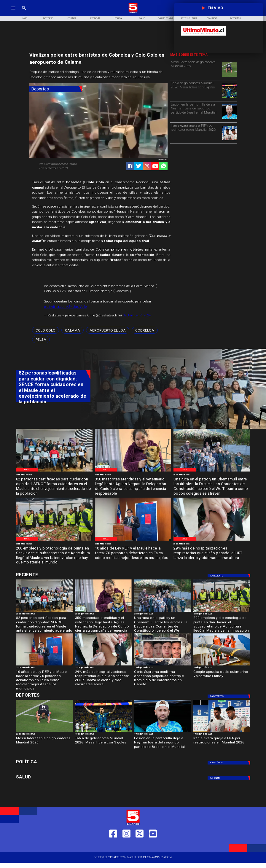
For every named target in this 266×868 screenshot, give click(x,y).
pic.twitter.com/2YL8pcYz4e (65, 307)
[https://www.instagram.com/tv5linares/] (147, 166)
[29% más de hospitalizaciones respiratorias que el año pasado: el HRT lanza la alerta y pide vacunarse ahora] (212, 553)
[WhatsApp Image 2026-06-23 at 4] (133, 540)
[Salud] (142, 19)
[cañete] (162, 665)
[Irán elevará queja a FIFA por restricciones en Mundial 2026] (195, 133)
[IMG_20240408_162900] (212, 540)
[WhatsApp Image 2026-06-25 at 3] (54, 471)
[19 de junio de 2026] (103, 734)
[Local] (27, 469)
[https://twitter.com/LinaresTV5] (140, 846)
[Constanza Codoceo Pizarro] (67, 164)
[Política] (72, 19)
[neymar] (229, 119)
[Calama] (73, 330)
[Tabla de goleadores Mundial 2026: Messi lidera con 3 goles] (195, 90)
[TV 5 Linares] (24, 12)
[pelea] (41, 339)
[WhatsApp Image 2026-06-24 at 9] (212, 471)
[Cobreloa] (145, 330)
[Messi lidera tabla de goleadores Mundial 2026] (195, 69)
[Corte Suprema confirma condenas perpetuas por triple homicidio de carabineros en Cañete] (162, 677)
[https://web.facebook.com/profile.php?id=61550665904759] (113, 846)
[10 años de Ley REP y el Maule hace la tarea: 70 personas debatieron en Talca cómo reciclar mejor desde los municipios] (133, 553)
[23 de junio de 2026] (162, 668)
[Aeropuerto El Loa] (108, 330)
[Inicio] (25, 19)
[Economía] (95, 19)
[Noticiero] (48, 19)
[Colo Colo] (46, 330)
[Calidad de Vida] (165, 19)
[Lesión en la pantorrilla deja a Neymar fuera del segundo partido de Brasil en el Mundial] (195, 112)
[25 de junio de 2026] (54, 475)
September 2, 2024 (137, 315)
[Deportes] (56, 89)
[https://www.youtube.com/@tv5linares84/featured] (155, 166)
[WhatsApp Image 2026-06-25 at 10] (133, 471)
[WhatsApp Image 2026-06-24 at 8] (54, 540)
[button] (46, 330)
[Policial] (119, 19)
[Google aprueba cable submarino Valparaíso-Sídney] (222, 665)
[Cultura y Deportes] (53, 575)
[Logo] (133, 12)
